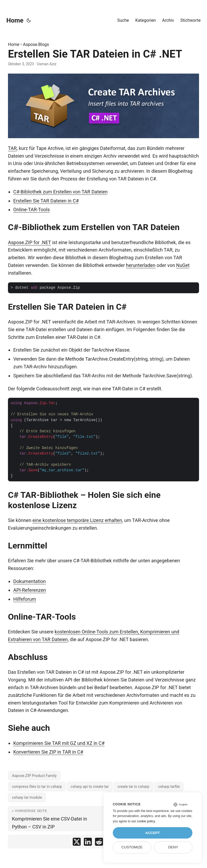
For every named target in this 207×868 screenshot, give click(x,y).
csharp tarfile (169, 787)
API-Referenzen (30, 590)
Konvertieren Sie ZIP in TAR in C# (48, 752)
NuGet (183, 265)
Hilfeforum (25, 599)
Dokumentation (30, 581)
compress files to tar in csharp (37, 787)
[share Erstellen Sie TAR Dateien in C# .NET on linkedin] (88, 843)
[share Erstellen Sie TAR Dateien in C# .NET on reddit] (99, 843)
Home (15, 20)
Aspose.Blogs (36, 44)
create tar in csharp (133, 787)
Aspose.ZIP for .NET (29, 242)
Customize (132, 847)
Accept (153, 833)
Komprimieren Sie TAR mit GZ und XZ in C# (59, 743)
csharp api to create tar (90, 787)
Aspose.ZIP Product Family (34, 776)
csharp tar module (27, 797)
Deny (173, 847)
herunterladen (141, 265)
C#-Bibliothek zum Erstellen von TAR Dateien (60, 192)
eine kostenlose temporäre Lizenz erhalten (77, 520)
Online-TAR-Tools (31, 210)
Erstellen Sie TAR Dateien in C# (46, 201)
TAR (12, 148)
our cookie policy (143, 821)
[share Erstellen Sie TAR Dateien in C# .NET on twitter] (77, 843)
